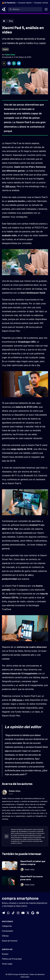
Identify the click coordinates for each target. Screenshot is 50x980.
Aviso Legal (7, 964)
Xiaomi (5, 49)
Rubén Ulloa (10, 55)
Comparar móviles (41, 3)
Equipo (5, 954)
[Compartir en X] (4, 63)
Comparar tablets (25, 3)
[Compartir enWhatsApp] (14, 63)
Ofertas (5, 936)
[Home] (4, 9)
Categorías (7, 926)
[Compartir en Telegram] (19, 63)
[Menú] (46, 9)
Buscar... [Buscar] (16, 9)
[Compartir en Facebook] (9, 63)
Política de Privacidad (12, 959)
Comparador (8, 931)
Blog (11, 21)
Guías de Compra (10, 941)
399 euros (10, 186)
